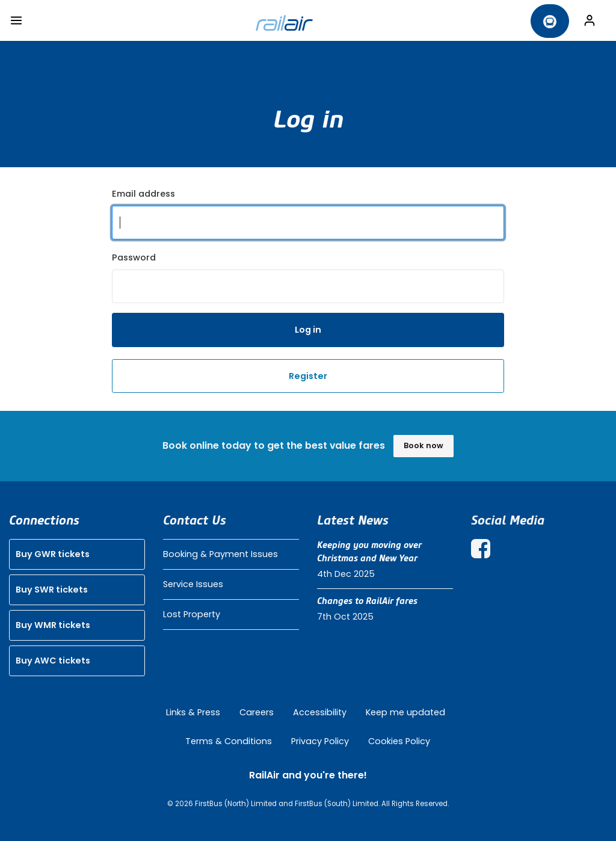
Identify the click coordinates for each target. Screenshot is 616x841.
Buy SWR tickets (52, 590)
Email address (143, 194)
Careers (257, 712)
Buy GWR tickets (53, 554)
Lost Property (192, 614)
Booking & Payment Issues (220, 554)
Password (134, 257)
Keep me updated (405, 712)
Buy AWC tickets (53, 661)
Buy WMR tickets (53, 625)
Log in (308, 330)
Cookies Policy (399, 741)
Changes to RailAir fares (367, 601)
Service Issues (193, 584)
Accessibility (320, 712)
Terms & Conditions (229, 741)
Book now (423, 445)
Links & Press (193, 712)
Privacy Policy (320, 741)
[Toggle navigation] (16, 20)
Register (308, 376)
